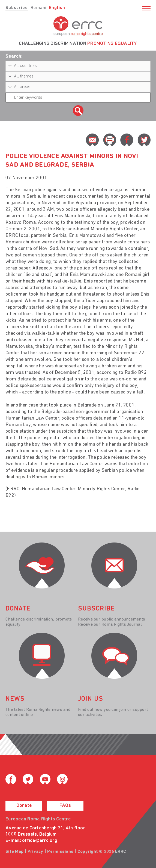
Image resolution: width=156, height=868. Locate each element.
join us (91, 699)
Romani (38, 8)
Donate (24, 806)
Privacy (35, 852)
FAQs (65, 806)
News (15, 699)
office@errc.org (40, 841)
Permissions (60, 852)
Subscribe (17, 8)
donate (18, 609)
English (57, 8)
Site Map (14, 852)
